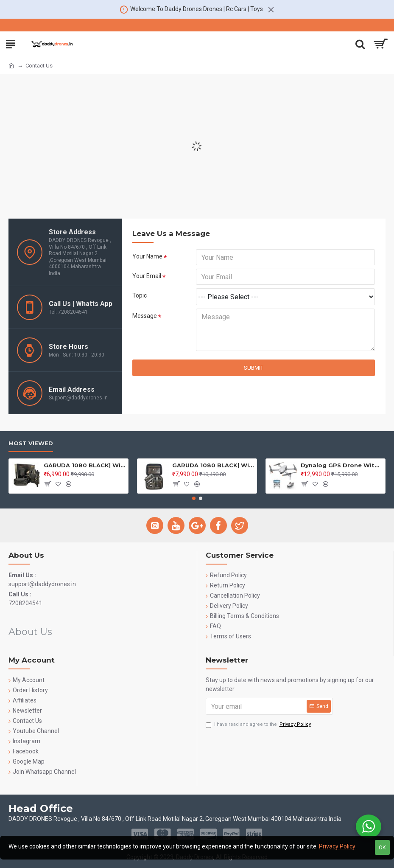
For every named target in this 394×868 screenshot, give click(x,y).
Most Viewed (31, 443)
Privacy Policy (337, 846)
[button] (194, 498)
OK (382, 847)
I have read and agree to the (259, 725)
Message (145, 316)
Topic (140, 295)
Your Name (147, 256)
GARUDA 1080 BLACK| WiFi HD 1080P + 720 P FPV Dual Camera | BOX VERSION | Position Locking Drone (84, 465)
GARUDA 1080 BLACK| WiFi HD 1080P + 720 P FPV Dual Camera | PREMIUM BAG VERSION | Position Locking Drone (213, 465)
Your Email (147, 276)
